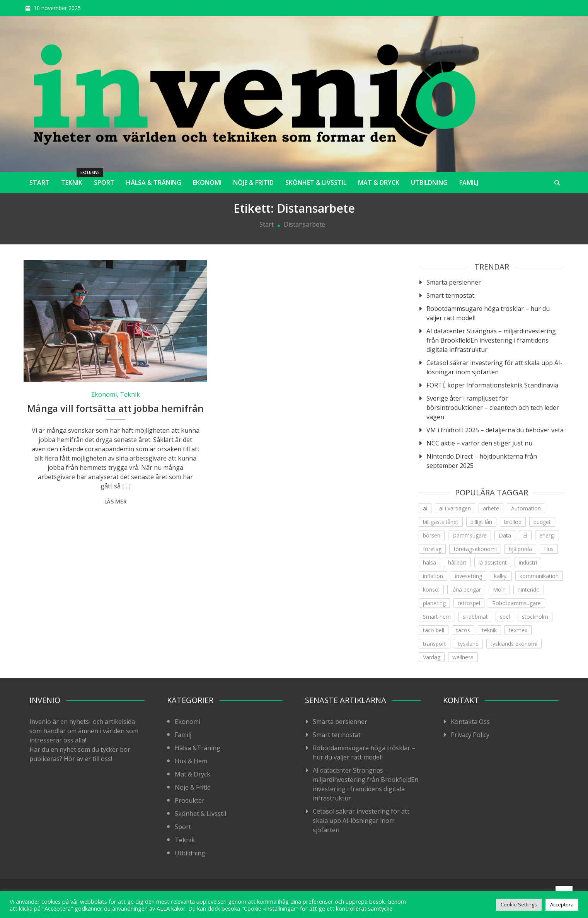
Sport (104, 183)
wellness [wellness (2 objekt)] (463, 657)
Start (39, 183)
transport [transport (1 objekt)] (435, 644)
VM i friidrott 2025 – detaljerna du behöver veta (495, 430)
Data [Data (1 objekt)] (505, 535)
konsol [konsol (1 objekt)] (431, 590)
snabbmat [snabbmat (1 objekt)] (475, 617)
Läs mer (116, 501)
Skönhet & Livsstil (316, 183)
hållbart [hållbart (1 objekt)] (457, 562)
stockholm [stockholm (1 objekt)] (535, 617)
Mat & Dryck (379, 183)
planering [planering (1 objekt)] (434, 603)
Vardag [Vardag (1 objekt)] (432, 657)
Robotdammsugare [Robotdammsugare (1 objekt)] (516, 603)
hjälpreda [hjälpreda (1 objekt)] (520, 549)
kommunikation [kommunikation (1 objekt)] (539, 576)
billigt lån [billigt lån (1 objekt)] (481, 522)
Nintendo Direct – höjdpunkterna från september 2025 (482, 461)
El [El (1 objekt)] (525, 535)
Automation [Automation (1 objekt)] (526, 508)
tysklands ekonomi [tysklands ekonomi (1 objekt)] (514, 644)
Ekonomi (207, 183)
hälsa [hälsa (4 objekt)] (429, 562)
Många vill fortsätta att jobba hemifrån (115, 408)
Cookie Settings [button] (519, 904)
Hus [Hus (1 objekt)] (549, 549)
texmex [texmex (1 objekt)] (518, 630)
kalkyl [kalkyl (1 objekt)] (501, 576)
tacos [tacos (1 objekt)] (463, 630)
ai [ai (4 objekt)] (425, 508)
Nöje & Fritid (253, 183)
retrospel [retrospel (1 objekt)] (469, 603)
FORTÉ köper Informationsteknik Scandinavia (492, 385)
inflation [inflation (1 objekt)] (433, 576)
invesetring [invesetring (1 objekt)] (469, 576)
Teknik (75, 179)
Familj (469, 183)
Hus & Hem (191, 761)
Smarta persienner (454, 282)
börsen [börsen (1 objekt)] (432, 535)
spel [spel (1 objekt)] (505, 617)
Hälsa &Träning (198, 748)
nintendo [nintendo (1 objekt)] (529, 590)
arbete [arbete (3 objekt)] (491, 508)
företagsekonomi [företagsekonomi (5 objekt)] (475, 549)
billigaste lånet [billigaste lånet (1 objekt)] (441, 522)
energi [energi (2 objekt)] (547, 535)
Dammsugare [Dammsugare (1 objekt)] (470, 535)
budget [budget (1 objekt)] (542, 522)
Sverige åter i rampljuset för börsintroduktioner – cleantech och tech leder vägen (493, 408)
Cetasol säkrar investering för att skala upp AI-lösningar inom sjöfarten (494, 367)
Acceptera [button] (562, 904)
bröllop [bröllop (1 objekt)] (513, 522)
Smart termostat (450, 295)
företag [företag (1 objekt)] (432, 549)
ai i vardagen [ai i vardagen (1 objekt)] (455, 508)
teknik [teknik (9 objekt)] (489, 630)
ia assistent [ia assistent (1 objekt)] (493, 562)
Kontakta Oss (470, 722)
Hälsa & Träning (154, 183)
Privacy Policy (470, 735)
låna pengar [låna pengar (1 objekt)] (466, 590)
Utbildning (429, 183)
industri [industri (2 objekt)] (528, 562)
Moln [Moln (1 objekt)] (499, 590)
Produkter (190, 800)
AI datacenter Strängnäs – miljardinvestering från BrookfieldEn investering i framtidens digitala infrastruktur (491, 340)
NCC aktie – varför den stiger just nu (479, 443)
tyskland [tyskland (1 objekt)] (468, 644)
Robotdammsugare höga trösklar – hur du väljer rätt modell (488, 313)
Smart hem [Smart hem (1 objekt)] (437, 617)
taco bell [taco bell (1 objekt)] (434, 630)
